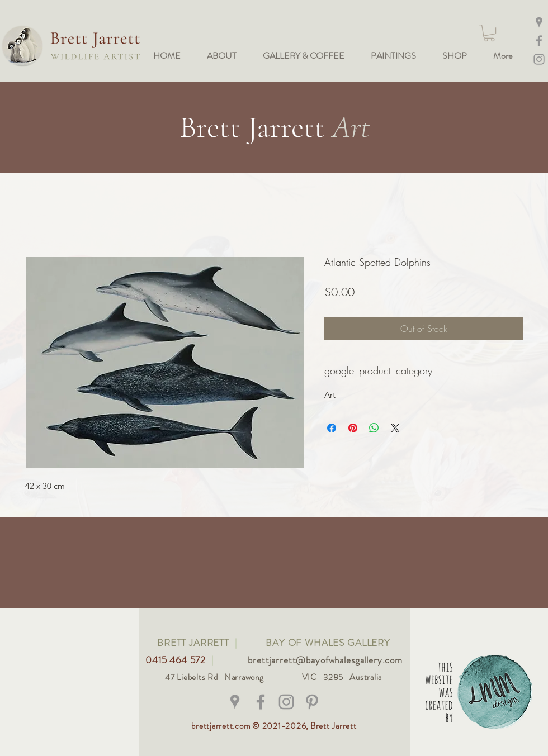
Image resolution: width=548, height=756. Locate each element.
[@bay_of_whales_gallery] (286, 702)
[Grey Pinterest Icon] (312, 702)
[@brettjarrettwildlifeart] (261, 702)
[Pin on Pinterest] (353, 428)
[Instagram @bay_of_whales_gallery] (539, 59)
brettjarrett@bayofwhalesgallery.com (325, 660)
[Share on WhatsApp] (374, 428)
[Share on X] (395, 428)
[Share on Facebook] (332, 428)
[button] (489, 33)
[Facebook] (539, 41)
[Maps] (539, 22)
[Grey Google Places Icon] (235, 702)
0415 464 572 (177, 660)
